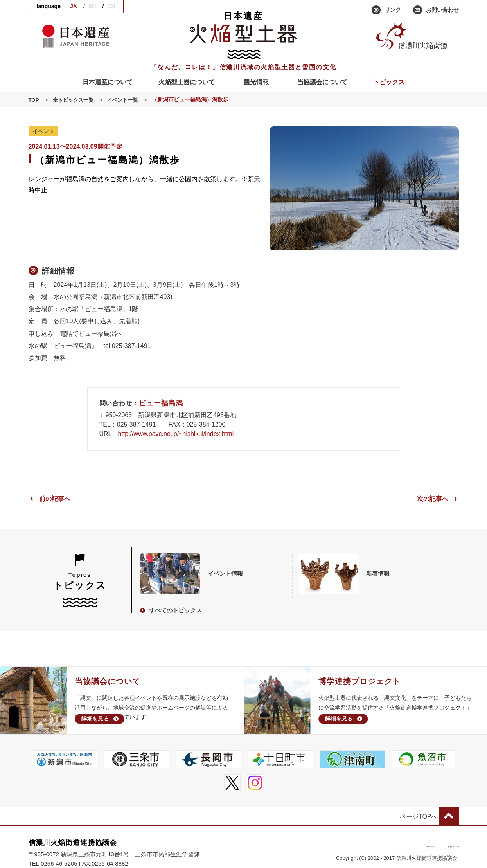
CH (111, 6)
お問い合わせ (436, 10)
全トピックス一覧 (75, 100)
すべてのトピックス (171, 608)
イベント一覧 (128, 100)
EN (92, 6)
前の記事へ (49, 499)
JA (74, 6)
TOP (34, 100)
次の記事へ (438, 499)
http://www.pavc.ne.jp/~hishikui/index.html (176, 434)
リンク (386, 10)
